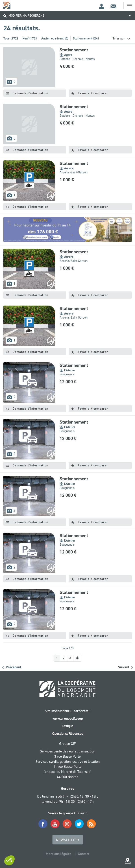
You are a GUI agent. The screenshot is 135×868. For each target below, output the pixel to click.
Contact (84, 854)
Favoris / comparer (90, 93)
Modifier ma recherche (24, 15)
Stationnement (74, 50)
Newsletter (68, 840)
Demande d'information (27, 93)
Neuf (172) (29, 38)
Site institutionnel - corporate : (67, 711)
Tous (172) (11, 38)
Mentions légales (59, 854)
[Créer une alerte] (77, 658)
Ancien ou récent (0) (55, 38)
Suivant (125, 667)
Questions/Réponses (68, 734)
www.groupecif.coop (68, 718)
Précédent (12, 667)
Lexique (67, 726)
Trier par (119, 38)
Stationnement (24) (86, 38)
